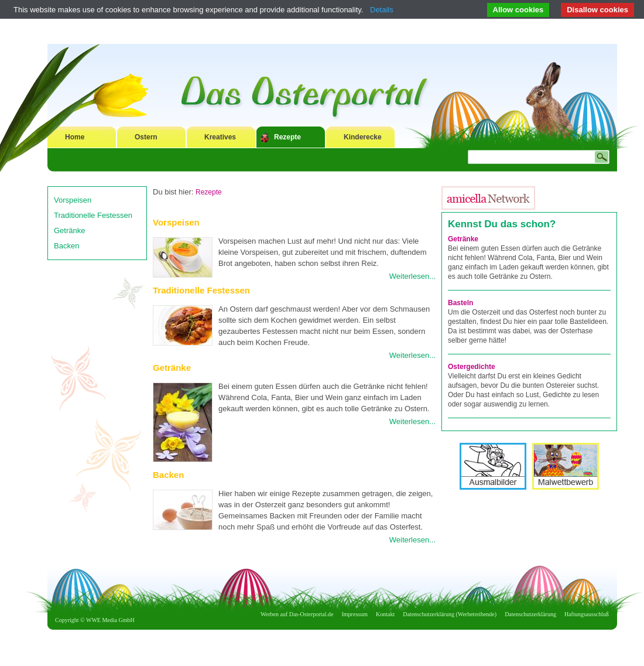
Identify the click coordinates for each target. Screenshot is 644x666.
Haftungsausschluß (587, 614)
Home (75, 137)
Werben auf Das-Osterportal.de (297, 614)
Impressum (355, 614)
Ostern (146, 137)
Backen (66, 246)
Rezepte (287, 137)
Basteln (460, 303)
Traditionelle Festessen (93, 215)
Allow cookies (518, 10)
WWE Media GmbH (110, 620)
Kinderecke (363, 137)
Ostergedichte (472, 367)
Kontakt (385, 614)
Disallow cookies (597, 10)
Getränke (69, 230)
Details (382, 10)
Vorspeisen (73, 200)
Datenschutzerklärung (530, 614)
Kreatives (220, 137)
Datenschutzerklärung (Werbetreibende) (450, 614)
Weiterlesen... (412, 276)
